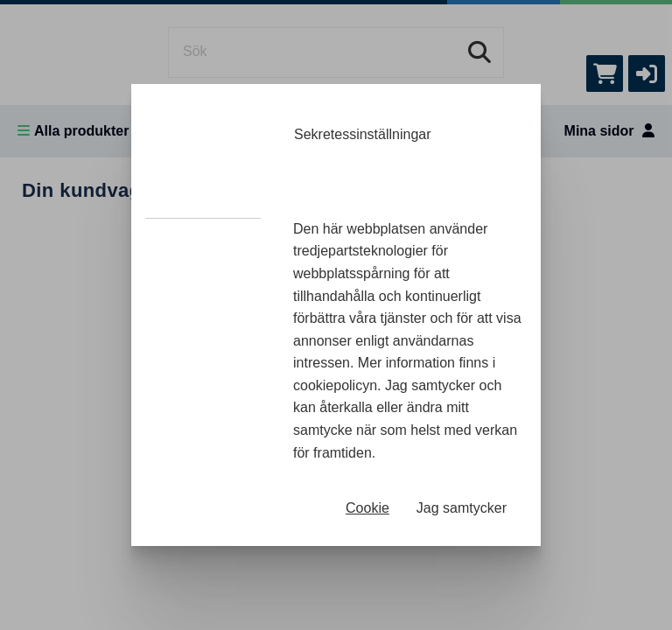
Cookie (367, 508)
